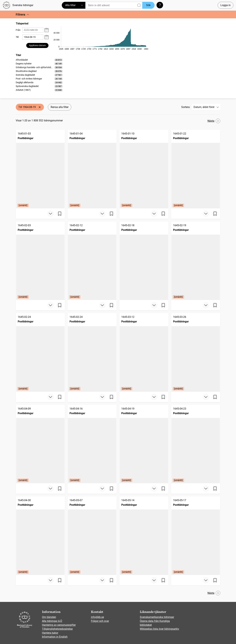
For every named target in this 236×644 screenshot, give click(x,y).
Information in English (55, 637)
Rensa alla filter (60, 107)
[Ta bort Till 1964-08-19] (40, 107)
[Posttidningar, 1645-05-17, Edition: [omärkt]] (196, 536)
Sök (148, 5)
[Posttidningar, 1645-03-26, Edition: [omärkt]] (196, 352)
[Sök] (114, 5)
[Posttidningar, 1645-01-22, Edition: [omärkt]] (196, 169)
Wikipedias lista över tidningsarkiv (159, 629)
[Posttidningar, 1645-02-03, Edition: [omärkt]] (40, 261)
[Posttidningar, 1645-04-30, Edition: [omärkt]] (40, 536)
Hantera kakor (50, 633)
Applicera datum (37, 45)
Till (17, 37)
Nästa (214, 121)
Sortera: (186, 107)
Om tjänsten (49, 617)
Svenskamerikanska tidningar (157, 617)
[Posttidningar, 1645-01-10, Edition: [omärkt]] (144, 169)
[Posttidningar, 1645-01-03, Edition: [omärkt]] (40, 169)
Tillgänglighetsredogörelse (57, 629)
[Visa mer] (50, 214)
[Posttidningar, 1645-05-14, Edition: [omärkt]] (144, 536)
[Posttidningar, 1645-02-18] (144, 261)
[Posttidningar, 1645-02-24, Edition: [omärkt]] (40, 352)
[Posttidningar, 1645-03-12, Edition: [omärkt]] (144, 352)
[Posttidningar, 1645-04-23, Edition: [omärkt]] (196, 444)
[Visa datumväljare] (47, 30)
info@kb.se (97, 617)
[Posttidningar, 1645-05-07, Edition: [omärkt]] (92, 536)
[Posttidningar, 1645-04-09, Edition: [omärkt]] (40, 444)
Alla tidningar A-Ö (52, 621)
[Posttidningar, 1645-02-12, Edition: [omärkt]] (92, 261)
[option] (39, 60)
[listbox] (39, 75)
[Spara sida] (60, 214)
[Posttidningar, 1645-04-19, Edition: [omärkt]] (144, 444)
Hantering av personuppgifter (59, 625)
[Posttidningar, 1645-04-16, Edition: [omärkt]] (92, 444)
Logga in (226, 5)
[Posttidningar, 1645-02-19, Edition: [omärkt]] (196, 261)
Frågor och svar (100, 621)
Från (18, 30)
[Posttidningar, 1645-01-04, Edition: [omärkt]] (92, 169)
